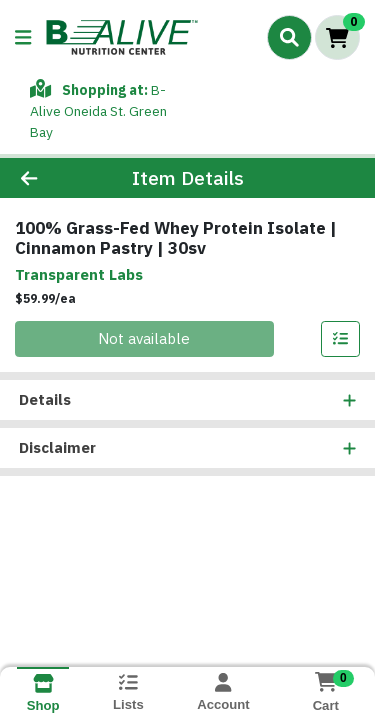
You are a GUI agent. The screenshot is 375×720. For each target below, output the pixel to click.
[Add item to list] (341, 319)
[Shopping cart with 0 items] (337, 37)
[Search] (289, 37)
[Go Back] (58, 157)
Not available (144, 317)
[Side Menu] (23, 37)
